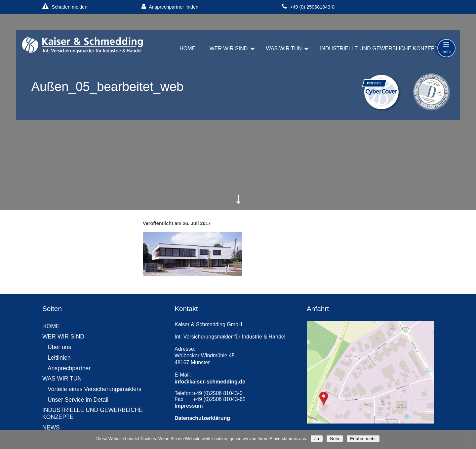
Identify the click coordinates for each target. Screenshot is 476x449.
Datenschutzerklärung (202, 418)
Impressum (189, 406)
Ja (317, 439)
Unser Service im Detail (78, 400)
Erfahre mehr (363, 439)
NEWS (51, 427)
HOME (187, 48)
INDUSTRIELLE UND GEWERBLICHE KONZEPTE (381, 48)
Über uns (59, 347)
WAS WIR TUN (284, 48)
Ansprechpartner (69, 368)
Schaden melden (65, 7)
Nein (335, 439)
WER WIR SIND (229, 48)
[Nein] (468, 440)
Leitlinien (59, 358)
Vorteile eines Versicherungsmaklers (95, 389)
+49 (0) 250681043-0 (308, 7)
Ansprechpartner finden (170, 7)
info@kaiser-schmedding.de (210, 382)
